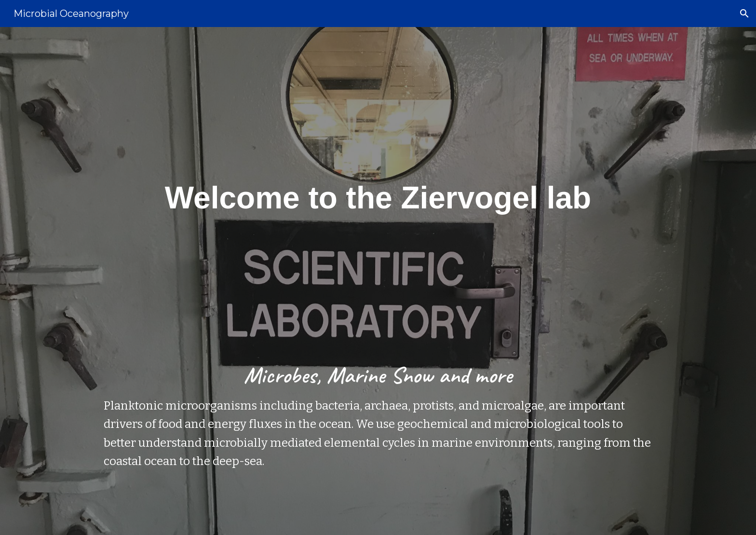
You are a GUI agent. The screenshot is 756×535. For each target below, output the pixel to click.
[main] (378, 281)
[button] (744, 14)
